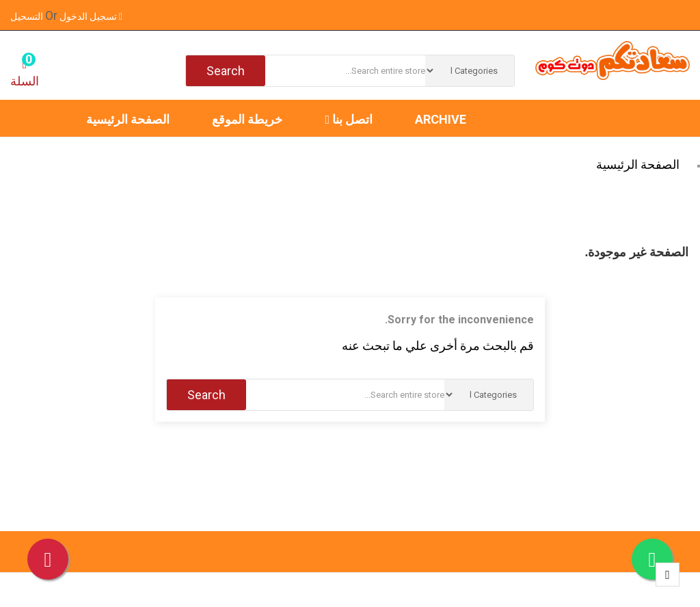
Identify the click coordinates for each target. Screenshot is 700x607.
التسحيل (34, 16)
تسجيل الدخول (90, 16)
